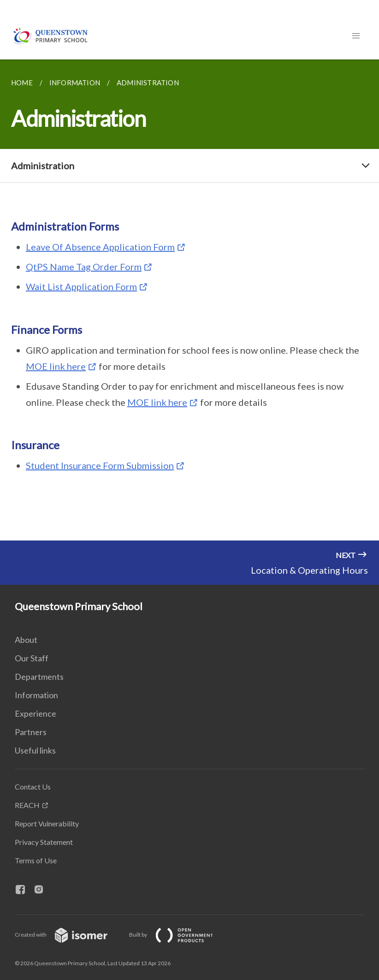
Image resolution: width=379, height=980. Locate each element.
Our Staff (32, 658)
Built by (178, 935)
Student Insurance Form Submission (100, 465)
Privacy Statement (44, 842)
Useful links (35, 750)
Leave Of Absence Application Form (100, 247)
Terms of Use (36, 860)
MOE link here (56, 366)
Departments (39, 677)
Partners (31, 732)
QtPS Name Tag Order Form (84, 267)
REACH (27, 805)
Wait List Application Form (81, 286)
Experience (36, 713)
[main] (189, 300)
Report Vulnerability (47, 823)
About (26, 640)
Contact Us (33, 787)
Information (36, 695)
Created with (68, 935)
